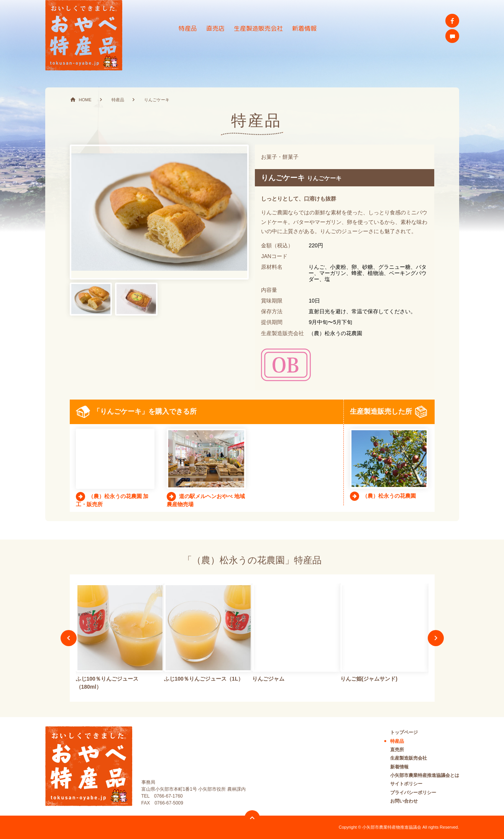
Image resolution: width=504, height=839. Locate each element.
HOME (85, 100)
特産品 (188, 28)
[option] (120, 638)
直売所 (397, 750)
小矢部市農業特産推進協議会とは (425, 775)
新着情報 (304, 28)
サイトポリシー (406, 784)
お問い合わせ (404, 801)
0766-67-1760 (168, 796)
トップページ (404, 732)
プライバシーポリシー (413, 793)
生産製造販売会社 (258, 28)
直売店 (215, 28)
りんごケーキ (157, 100)
